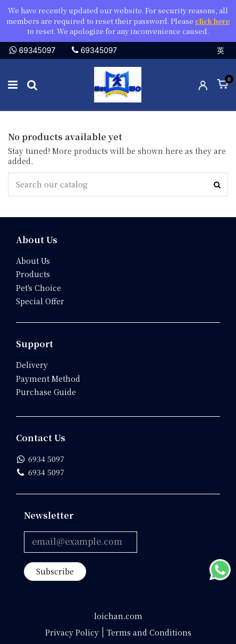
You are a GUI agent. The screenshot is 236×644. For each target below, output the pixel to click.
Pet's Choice (39, 288)
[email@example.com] (81, 542)
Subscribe (55, 571)
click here (212, 21)
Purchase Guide (46, 392)
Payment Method (48, 379)
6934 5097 (46, 459)
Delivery (32, 365)
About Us (33, 261)
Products (33, 274)
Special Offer (40, 301)
